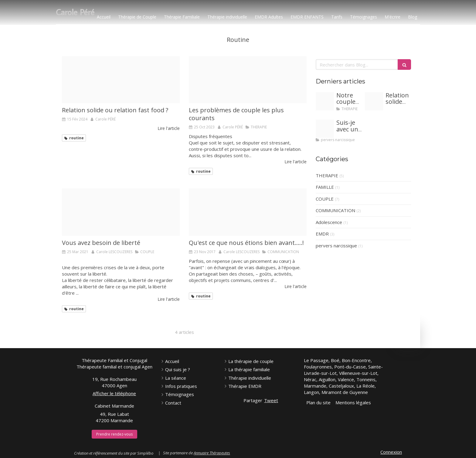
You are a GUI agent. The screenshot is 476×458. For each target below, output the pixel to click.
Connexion (391, 452)
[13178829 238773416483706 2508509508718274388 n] (248, 212)
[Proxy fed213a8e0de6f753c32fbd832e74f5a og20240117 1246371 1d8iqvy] (325, 129)
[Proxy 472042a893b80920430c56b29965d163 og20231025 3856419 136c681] (248, 80)
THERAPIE (327, 175)
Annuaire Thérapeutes (212, 453)
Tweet (271, 400)
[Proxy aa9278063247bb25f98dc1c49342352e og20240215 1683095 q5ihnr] (121, 80)
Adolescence (329, 222)
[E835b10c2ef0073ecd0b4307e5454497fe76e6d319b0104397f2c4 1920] (121, 212)
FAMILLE (325, 187)
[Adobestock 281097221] (325, 101)
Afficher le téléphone (114, 393)
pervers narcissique (336, 246)
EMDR (322, 234)
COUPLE (325, 199)
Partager (253, 400)
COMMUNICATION (335, 210)
